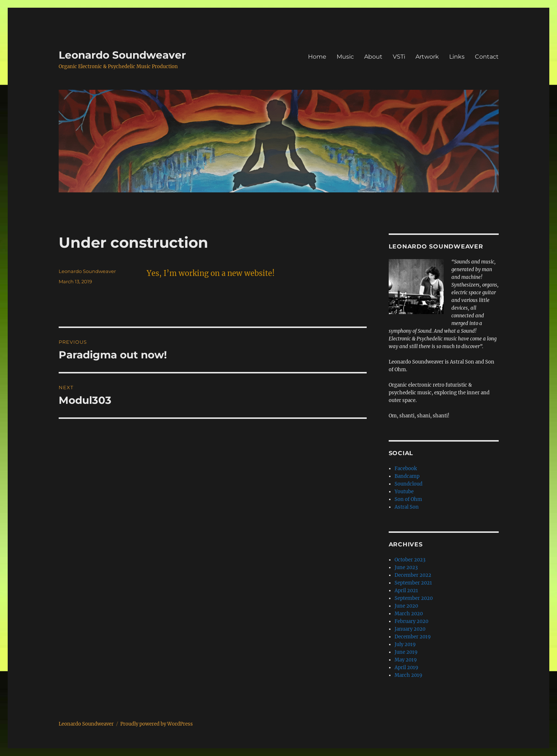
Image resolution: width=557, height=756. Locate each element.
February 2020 (411, 621)
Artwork (427, 57)
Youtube (404, 492)
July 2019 (405, 644)
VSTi (399, 57)
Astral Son (407, 507)
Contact (487, 57)
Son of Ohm (408, 499)
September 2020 (414, 598)
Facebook (406, 469)
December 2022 (413, 575)
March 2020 (409, 614)
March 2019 (408, 675)
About (373, 57)
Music (345, 57)
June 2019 (406, 652)
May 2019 (406, 660)
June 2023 (406, 567)
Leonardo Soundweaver (122, 55)
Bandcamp (407, 476)
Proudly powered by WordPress (157, 724)
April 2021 (406, 591)
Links (457, 57)
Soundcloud (408, 484)
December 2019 (413, 637)
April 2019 (406, 668)
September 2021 (413, 583)
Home (317, 57)
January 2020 (410, 629)
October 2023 (410, 560)
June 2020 (406, 606)
